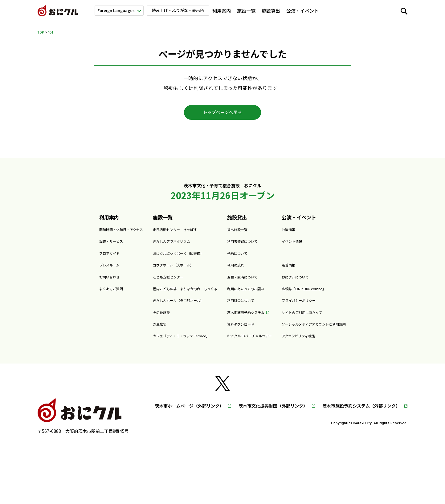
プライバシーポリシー (327, 306)
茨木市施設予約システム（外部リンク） (361, 412)
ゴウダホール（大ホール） (153, 270)
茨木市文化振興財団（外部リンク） (273, 412)
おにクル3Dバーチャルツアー (260, 341)
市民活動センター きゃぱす (156, 235)
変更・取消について (249, 282)
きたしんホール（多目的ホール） (161, 306)
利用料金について (247, 306)
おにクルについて (372, 11)
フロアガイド (65, 258)
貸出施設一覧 (242, 235)
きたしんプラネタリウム (151, 246)
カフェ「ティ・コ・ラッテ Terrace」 (165, 341)
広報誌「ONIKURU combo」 (334, 294)
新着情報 (338, 11)
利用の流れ (239, 270)
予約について (242, 258)
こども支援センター (146, 282)
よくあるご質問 (67, 294)
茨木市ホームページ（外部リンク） (189, 412)
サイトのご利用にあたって (331, 317)
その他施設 (136, 317)
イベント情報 (317, 246)
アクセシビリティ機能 (326, 341)
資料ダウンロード (247, 329)
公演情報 (312, 235)
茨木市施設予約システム (254, 317)
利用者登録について (249, 246)
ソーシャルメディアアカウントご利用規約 (349, 329)
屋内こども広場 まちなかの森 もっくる (170, 294)
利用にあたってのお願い (254, 294)
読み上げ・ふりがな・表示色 (182, 10)
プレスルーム (65, 270)
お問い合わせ (65, 282)
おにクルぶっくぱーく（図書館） (161, 258)
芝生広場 (133, 329)
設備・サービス (67, 246)
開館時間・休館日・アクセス (82, 235)
